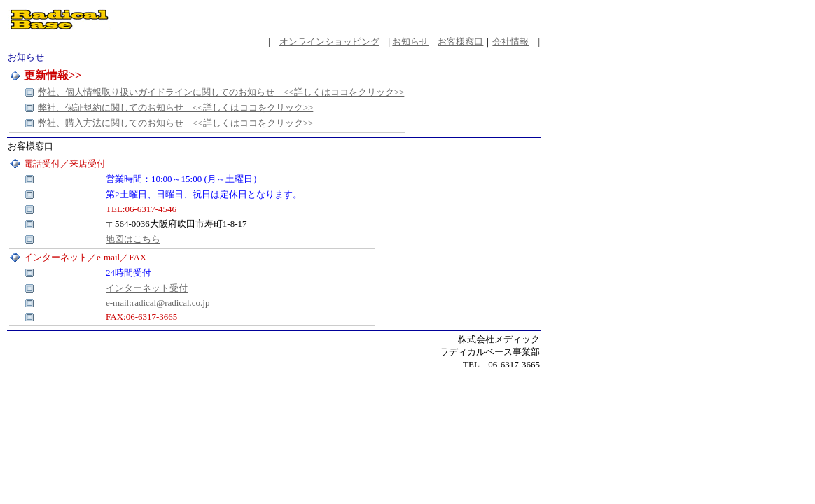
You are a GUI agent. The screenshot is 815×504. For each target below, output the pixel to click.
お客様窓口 (460, 42)
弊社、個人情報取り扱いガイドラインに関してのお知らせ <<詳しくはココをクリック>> (221, 92)
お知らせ (410, 42)
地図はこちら (133, 239)
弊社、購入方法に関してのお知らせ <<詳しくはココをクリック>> (175, 123)
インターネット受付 (147, 288)
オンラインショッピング (329, 42)
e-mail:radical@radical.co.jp (158, 303)
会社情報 (510, 42)
